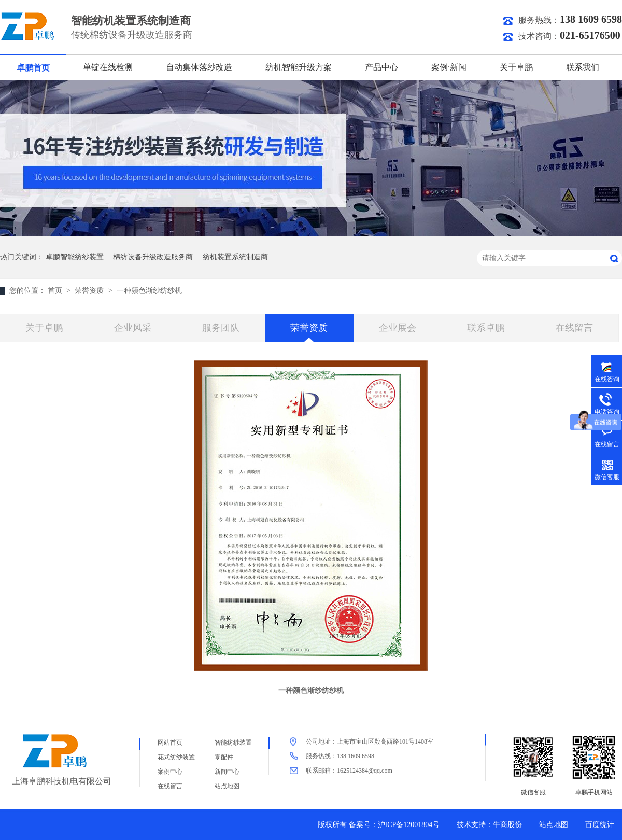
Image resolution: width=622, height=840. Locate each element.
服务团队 (221, 328)
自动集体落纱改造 (199, 67)
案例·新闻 (449, 67)
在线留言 (574, 328)
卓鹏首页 (33, 68)
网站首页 (170, 743)
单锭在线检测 (108, 67)
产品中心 (381, 67)
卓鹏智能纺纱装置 (75, 257)
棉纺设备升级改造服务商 (153, 257)
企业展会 (398, 328)
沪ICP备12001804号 (409, 825)
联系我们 (583, 67)
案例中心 (170, 772)
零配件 (224, 757)
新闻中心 (227, 772)
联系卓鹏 (486, 328)
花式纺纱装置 (176, 757)
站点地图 (227, 786)
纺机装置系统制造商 (235, 257)
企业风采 (133, 328)
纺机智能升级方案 (299, 67)
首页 (56, 291)
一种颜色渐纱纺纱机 (149, 291)
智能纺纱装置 (233, 743)
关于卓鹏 (516, 67)
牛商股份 (507, 825)
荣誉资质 (90, 291)
